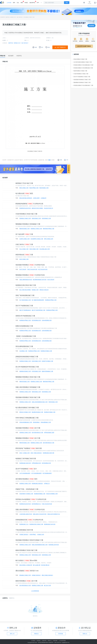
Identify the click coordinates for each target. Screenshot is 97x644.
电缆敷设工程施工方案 (25, 483)
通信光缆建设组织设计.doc (27, 571)
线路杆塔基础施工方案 (47, 371)
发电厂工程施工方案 (24, 453)
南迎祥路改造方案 (24, 255)
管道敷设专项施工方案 (50, 412)
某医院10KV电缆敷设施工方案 (25, 316)
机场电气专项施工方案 (47, 361)
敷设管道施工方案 (44, 188)
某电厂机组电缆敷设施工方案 (25, 295)
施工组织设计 (20, 17)
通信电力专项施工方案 (25, 412)
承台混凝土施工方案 (45, 249)
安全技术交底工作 (48, 208)
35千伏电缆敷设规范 (36, 473)
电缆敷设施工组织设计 (37, 483)
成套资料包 (32, 2)
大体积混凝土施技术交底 (26, 514)
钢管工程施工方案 (24, 188)
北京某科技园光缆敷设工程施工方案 (82, 62)
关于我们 (33, 641)
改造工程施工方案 (24, 259)
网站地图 (55, 641)
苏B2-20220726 (58, 643)
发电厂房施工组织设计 (36, 453)
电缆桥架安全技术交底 (25, 208)
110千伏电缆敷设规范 (25, 473)
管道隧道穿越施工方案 (40, 494)
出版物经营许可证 (66, 643)
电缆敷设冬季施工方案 (51, 300)
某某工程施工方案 (34, 249)
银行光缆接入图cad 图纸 (26, 560)
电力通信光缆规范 (24, 193)
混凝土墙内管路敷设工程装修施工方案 (28, 387)
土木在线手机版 (62, 641)
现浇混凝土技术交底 (54, 545)
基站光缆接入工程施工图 (26, 565)
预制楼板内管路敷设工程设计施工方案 (28, 377)
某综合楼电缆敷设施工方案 (24, 346)
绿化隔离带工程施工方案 (37, 239)
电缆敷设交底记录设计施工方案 (26, 285)
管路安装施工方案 (36, 218)
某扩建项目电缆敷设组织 (26, 479)
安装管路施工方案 (46, 218)
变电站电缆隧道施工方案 (26, 422)
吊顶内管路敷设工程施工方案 (81, 74)
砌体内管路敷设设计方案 (26, 581)
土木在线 (9, 3)
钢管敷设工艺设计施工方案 (24, 183)
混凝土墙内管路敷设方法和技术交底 (30, 510)
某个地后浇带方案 (24, 234)
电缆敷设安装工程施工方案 (36, 524)
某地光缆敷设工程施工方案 (80, 59)
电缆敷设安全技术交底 (25, 504)
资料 (14, 3)
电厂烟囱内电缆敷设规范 (38, 300)
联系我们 (39, 641)
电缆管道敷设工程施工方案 (80, 71)
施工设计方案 (47, 585)
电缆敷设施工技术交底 (50, 524)
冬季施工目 (47, 483)
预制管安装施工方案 (24, 229)
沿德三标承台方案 (24, 244)
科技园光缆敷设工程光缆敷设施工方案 (83, 68)
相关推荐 (5, 178)
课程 (22, 2)
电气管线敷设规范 (47, 473)
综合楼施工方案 (23, 351)
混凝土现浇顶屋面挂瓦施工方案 (40, 402)
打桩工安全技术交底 (32, 269)
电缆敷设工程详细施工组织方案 (26, 459)
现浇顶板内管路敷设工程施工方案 (82, 80)
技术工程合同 (23, 269)
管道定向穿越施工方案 (52, 494)
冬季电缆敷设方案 (36, 463)
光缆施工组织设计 (24, 534)
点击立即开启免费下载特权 (84, 46)
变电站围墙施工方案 (46, 422)
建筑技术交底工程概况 (37, 208)
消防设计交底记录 (44, 290)
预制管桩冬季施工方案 (48, 229)
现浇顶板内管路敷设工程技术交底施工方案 (29, 540)
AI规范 (26, 3)
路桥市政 (8, 17)
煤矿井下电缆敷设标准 (25, 310)
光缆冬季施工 (33, 534)
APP (38, 3)
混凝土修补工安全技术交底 (40, 514)
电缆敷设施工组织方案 (48, 453)
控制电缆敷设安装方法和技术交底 (29, 520)
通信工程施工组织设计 (47, 575)
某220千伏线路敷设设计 (26, 469)
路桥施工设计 (13, 17)
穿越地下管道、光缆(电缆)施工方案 (27, 489)
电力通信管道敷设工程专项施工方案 (27, 408)
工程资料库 (2, 17)
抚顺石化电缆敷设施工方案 (24, 326)
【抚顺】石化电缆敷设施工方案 (26, 336)
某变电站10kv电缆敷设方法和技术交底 (31, 499)
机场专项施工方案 (36, 361)
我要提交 (36, 634)
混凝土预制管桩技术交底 (26, 280)
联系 (49, 160)
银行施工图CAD (45, 565)
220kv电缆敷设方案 (47, 320)
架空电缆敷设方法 (36, 504)
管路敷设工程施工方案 (25, 218)
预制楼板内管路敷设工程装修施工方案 (28, 224)
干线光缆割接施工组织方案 (24, 530)
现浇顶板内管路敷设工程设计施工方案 (28, 397)
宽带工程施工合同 (48, 239)
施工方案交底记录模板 (25, 290)
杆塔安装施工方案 (36, 371)
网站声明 (44, 641)
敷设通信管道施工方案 (37, 412)
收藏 (60, 160)
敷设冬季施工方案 (34, 188)
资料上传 (12, 634)
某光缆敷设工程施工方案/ (29, 17)
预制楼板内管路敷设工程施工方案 (82, 82)
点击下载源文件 (61, 47)
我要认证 (85, 634)
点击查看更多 (35, 591)
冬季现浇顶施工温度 (49, 432)
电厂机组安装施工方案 (25, 300)
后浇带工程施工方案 (24, 239)
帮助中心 (50, 641)
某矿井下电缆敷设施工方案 (24, 306)
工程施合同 (43, 198)
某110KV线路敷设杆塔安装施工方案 (27, 367)
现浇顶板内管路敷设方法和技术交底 (30, 265)
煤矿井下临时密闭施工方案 (38, 310)
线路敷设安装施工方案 (25, 371)
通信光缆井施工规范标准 (26, 198)
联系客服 (61, 634)
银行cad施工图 (37, 565)
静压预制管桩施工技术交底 (40, 280)
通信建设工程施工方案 (25, 575)
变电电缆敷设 (36, 422)
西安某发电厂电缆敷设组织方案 (29, 448)
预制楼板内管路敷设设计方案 (28, 438)
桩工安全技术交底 (43, 269)
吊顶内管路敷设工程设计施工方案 (26, 214)
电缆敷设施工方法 (24, 524)
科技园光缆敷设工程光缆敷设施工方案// (83, 65)
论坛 (18, 3)
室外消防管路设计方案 (37, 432)
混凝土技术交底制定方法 (54, 514)
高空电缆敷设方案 (36, 320)
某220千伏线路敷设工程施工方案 (81, 77)
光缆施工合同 (41, 534)
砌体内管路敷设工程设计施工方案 (26, 550)
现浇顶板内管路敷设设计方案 (28, 428)
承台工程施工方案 (24, 249)
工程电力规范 (36, 198)
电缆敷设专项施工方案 (46, 351)
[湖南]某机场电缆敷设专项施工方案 (27, 357)
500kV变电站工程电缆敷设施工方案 (27, 418)
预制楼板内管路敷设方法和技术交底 (30, 275)
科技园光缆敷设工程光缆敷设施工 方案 (83, 85)
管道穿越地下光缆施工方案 (26, 494)
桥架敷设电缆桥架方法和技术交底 (29, 204)
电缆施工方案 (35, 290)
